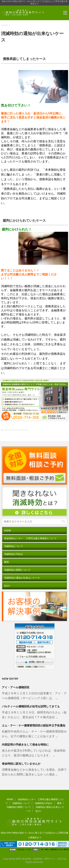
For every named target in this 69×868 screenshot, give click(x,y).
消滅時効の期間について (17, 570)
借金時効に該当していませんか (21, 764)
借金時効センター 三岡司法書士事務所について (30, 538)
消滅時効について (14, 546)
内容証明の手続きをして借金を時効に (25, 745)
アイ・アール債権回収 (16, 688)
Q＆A (7, 586)
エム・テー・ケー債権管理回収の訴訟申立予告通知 (34, 726)
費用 (6, 562)
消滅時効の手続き (14, 554)
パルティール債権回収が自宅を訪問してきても (31, 707)
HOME (4, 25)
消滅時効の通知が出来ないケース (22, 578)
